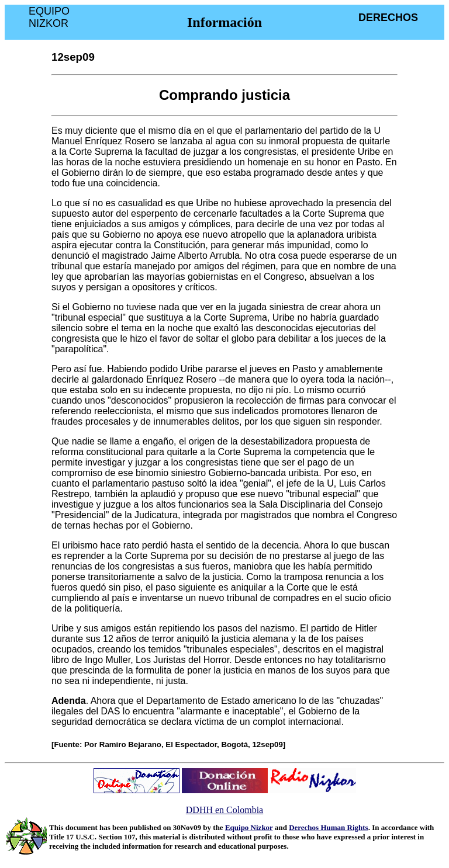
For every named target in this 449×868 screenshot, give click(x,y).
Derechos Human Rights (329, 827)
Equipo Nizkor (249, 827)
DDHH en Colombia (224, 810)
